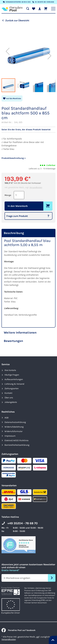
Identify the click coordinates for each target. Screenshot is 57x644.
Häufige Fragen (12, 375)
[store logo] (12, 9)
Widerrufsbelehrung (14, 427)
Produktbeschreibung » (14, 158)
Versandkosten (36, 187)
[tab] (28, 233)
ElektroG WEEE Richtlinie (16, 440)
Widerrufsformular (14, 431)
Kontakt (8, 393)
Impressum (10, 436)
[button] (8, 51)
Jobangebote (11, 402)
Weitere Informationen (20, 333)
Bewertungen (13, 341)
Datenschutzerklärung (15, 422)
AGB (7, 418)
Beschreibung (14, 233)
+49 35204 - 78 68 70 (23, 523)
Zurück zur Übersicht (17, 20)
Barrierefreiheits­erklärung (17, 445)
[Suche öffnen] (28, 9)
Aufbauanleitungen (14, 379)
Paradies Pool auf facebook (18, 630)
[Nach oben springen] (53, 640)
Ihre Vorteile (10, 370)
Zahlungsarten (12, 388)
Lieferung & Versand (14, 384)
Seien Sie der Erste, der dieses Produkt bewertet (26, 130)
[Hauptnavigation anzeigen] (53, 9)
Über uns (9, 398)
